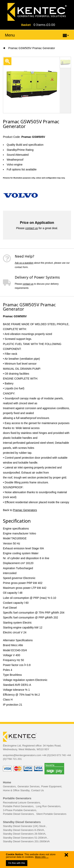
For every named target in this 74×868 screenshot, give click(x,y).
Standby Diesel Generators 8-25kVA (24, 830)
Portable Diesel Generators (18, 814)
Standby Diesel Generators (22, 822)
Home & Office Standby (16, 790)
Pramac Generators (25, 510)
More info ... (42, 857)
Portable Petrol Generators (18, 806)
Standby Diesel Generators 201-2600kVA (26, 841)
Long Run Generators (48, 806)
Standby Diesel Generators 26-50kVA (24, 834)
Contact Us (37, 790)
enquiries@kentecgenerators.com (22, 755)
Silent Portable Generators (51, 814)
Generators (9, 786)
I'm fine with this (17, 863)
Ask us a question (24, 263)
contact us (31, 228)
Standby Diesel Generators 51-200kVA (25, 838)
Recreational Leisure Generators (21, 803)
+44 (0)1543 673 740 (54, 755)
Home (7, 782)
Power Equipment (51, 786)
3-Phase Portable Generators (20, 810)
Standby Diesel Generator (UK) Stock (25, 826)
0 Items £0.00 (44, 25)
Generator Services (29, 786)
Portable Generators (17, 798)
